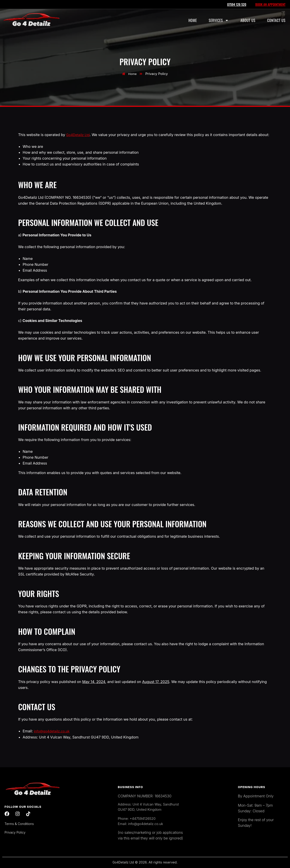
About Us (248, 20)
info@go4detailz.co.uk (53, 731)
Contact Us (276, 20)
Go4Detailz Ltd (79, 135)
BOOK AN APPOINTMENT (270, 4)
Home (193, 20)
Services (219, 20)
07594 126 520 (235, 4)
